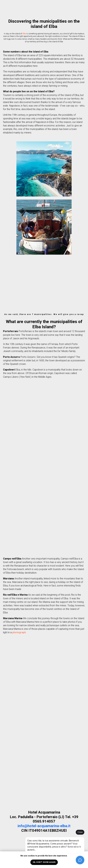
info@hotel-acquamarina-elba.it (44, 826)
